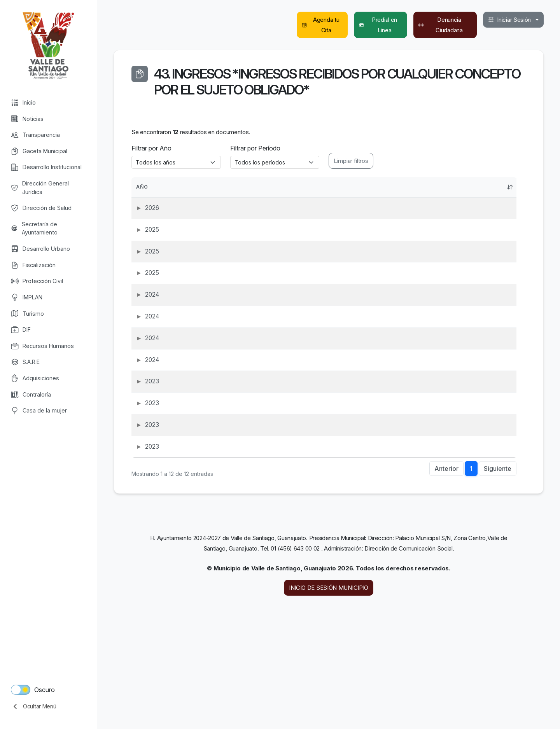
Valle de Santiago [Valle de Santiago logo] (48, 45)
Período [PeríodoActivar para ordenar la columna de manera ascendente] (414, 187)
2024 (143, 335)
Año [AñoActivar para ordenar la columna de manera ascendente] (147, 187)
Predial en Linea (378, 25)
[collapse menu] (48, 706)
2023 (143, 457)
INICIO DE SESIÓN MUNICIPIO (329, 694)
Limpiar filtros (351, 161)
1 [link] (471, 575)
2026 (143, 212)
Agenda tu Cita (320, 25)
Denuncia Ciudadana (441, 25)
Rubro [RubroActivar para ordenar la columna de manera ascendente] (454, 187)
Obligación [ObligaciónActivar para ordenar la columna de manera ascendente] (253, 187)
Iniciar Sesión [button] (509, 20)
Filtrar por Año (151, 148)
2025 (143, 243)
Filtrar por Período (255, 148)
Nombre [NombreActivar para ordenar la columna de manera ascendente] (368, 187)
